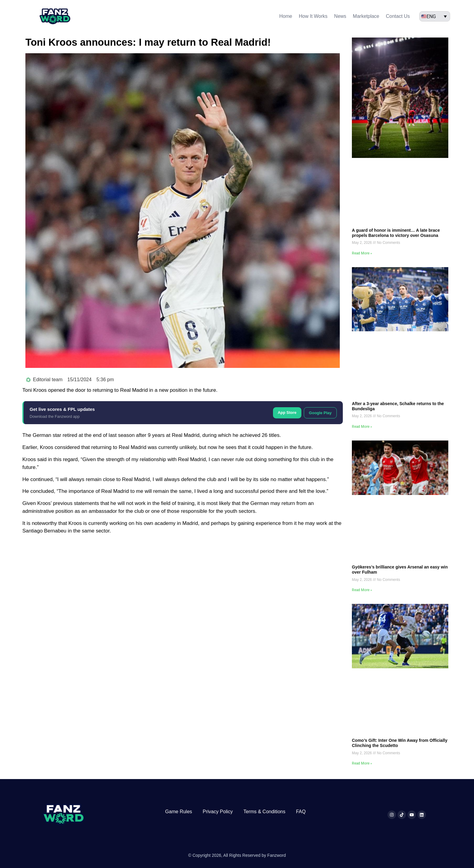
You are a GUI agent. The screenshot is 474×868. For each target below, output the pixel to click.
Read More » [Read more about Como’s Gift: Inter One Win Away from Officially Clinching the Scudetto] (362, 763)
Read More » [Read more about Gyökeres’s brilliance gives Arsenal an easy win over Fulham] (362, 590)
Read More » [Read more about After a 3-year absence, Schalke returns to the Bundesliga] (362, 427)
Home (286, 16)
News (340, 16)
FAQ (301, 812)
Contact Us (398, 16)
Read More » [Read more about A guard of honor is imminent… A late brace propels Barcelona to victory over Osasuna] (362, 253)
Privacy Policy (218, 812)
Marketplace (366, 16)
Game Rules (179, 812)
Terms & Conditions (264, 812)
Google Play (320, 413)
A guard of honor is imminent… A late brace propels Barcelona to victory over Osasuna (396, 233)
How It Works (313, 16)
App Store (287, 413)
